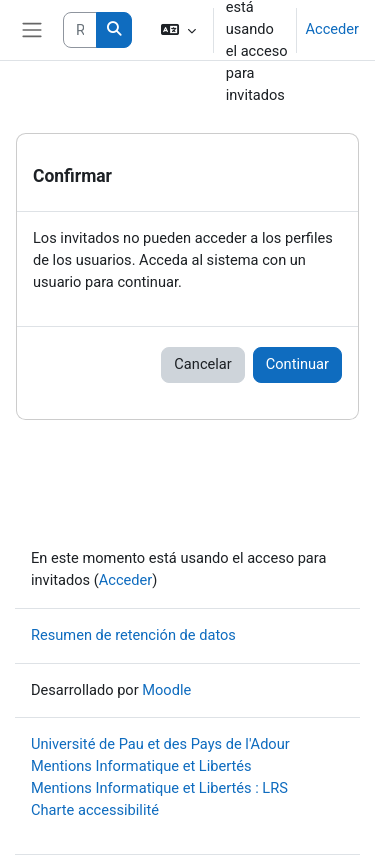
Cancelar (202, 364)
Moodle (166, 690)
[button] (177, 30)
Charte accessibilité (95, 810)
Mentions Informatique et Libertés (141, 766)
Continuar (297, 364)
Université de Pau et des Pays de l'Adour (160, 744)
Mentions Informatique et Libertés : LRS (159, 788)
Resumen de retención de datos (133, 635)
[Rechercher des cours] (80, 30)
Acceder (332, 29)
